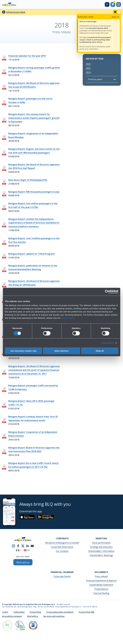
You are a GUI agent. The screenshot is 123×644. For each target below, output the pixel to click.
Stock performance (101, 543)
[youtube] (32, 546)
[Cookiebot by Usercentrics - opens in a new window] (107, 292)
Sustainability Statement (101, 585)
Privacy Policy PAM (86, 612)
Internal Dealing (101, 593)
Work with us (33, 616)
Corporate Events (62, 576)
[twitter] (23, 546)
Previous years (95, 79)
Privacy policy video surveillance (60, 612)
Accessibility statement (12, 616)
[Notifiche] (117, 12)
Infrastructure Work (16, 12)
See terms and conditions (54, 616)
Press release (101, 576)
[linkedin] (28, 546)
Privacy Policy (35, 612)
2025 (88, 68)
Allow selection (61, 351)
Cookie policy (68, 318)
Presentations (101, 589)
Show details (107, 343)
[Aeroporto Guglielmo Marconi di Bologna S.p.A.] (9, 4)
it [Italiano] (19, 550)
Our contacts (62, 551)
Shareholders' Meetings (101, 555)
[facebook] (18, 546)
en (27, 550)
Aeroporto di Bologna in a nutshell (62, 543)
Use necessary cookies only (23, 351)
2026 (88, 64)
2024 (88, 72)
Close (115, 17)
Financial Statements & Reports (101, 581)
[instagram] (13, 546)
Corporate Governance (62, 547)
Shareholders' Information (101, 551)
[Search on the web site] (107, 4)
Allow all (100, 351)
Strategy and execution (101, 547)
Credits (5, 612)
